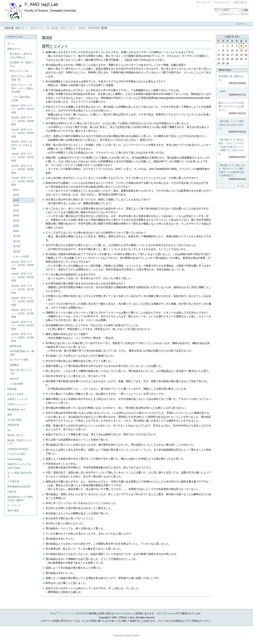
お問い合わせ (240, 2)
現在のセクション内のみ (236, 14)
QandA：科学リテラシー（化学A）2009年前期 (75, 28)
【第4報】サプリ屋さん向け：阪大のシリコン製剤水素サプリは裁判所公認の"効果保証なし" (232, 172)
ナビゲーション (15, 37)
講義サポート (22, 28)
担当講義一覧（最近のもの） (232, 80)
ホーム (11, 44)
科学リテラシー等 (40, 28)
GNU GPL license (166, 613)
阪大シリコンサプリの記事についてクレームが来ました (232, 108)
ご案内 (232, 93)
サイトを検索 (214, 8)
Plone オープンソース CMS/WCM (68, 613)
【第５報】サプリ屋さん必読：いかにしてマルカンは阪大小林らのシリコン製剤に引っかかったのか (232, 149)
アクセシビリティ (222, 2)
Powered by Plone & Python (126, 635)
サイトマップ (203, 2)
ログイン (241, 24)
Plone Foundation (123, 613)
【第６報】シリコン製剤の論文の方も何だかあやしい (232, 127)
